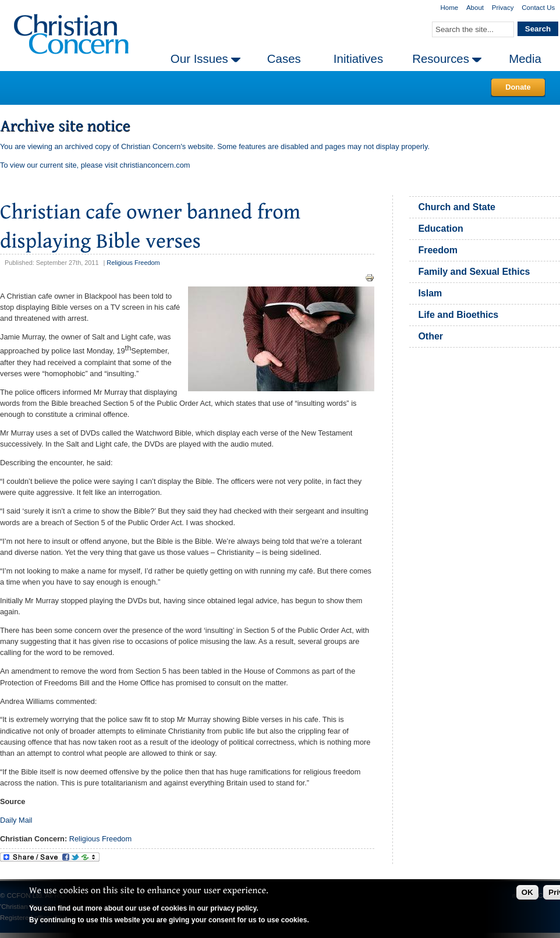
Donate (518, 87)
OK (527, 892)
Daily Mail (16, 820)
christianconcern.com (155, 165)
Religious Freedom (133, 263)
